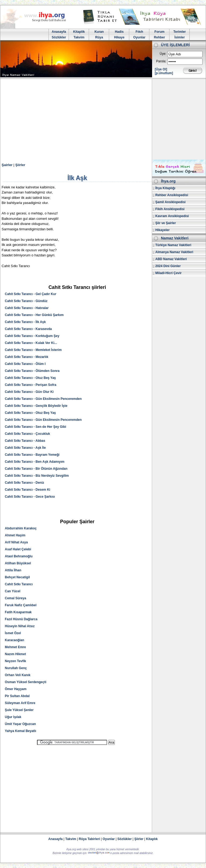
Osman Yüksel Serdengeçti (26, 682)
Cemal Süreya (15, 598)
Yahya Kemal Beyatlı (21, 731)
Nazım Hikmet (15, 654)
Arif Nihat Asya (16, 542)
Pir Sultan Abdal (17, 696)
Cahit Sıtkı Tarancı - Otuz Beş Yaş (30, 378)
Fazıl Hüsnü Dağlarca (21, 619)
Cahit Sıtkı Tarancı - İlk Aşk (25, 322)
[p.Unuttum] (164, 73)
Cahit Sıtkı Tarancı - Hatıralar (27, 308)
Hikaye (119, 37)
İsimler (180, 37)
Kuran (99, 32)
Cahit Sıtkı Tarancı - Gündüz (26, 301)
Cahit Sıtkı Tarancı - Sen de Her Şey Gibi (36, 427)
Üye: (163, 54)
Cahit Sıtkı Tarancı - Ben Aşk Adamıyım (35, 462)
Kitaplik (79, 32)
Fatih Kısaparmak (18, 612)
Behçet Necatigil (17, 577)
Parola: (161, 61)
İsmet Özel (13, 633)
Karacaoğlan (14, 640)
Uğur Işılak (13, 717)
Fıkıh (139, 32)
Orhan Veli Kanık (18, 675)
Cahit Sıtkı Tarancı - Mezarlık (27, 357)
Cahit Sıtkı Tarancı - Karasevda (28, 329)
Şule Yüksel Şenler (19, 710)
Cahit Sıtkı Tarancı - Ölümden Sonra (32, 371)
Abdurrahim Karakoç (21, 528)
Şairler (7, 165)
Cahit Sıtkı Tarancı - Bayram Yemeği (32, 455)
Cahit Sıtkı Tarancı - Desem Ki (27, 490)
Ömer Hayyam (16, 689)
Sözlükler (59, 37)
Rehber (159, 37)
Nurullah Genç (16, 668)
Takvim (79, 37)
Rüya (99, 37)
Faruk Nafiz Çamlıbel (21, 605)
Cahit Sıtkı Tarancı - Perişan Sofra (31, 385)
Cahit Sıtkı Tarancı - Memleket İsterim (33, 350)
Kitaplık (152, 839)
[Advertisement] (103, 119)
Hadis (119, 32)
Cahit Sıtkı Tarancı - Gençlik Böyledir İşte (36, 406)
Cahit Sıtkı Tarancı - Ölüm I (25, 364)
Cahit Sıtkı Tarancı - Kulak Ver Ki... (31, 343)
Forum (159, 32)
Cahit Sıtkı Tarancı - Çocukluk (27, 434)
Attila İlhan (13, 570)
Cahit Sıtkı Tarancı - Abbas (25, 441)
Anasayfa (59, 32)
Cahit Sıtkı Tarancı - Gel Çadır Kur (31, 294)
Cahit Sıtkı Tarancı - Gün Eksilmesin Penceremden (43, 399)
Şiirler (20, 165)
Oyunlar (139, 37)
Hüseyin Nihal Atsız (20, 626)
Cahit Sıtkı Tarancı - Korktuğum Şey (32, 336)
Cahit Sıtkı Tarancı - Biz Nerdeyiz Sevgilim (37, 476)
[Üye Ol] (161, 69)
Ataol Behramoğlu (19, 556)
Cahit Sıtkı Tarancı (19, 584)
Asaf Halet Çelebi (18, 549)
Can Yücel (13, 591)
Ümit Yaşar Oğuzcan (20, 724)
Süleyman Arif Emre (20, 703)
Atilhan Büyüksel (18, 563)
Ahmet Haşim (15, 535)
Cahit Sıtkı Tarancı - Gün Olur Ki (29, 392)
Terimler (179, 32)
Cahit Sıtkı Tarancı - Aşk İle (25, 448)
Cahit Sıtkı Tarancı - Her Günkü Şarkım (34, 315)
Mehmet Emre (15, 647)
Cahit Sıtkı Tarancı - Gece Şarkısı (30, 497)
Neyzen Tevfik (15, 661)
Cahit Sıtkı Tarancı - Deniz (24, 483)
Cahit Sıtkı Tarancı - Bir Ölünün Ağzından (36, 469)
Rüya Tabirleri (89, 839)
